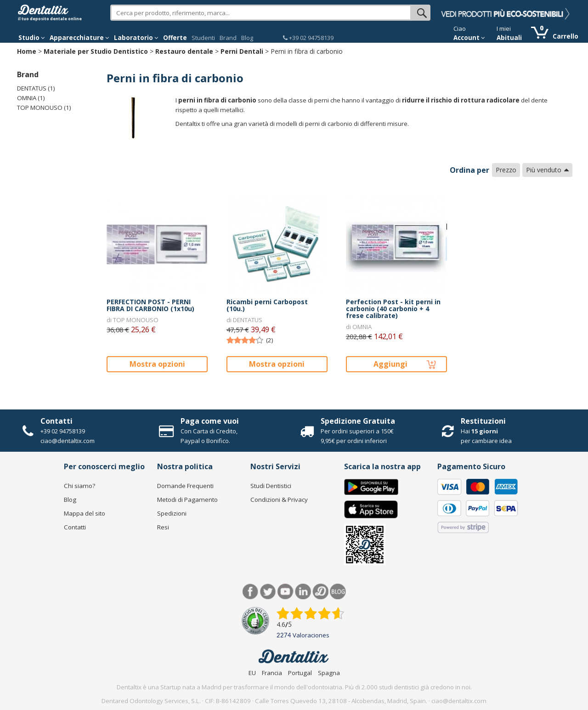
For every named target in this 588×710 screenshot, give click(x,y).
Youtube (286, 592)
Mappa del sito (85, 513)
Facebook (251, 592)
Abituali (509, 38)
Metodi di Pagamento (187, 500)
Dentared (320, 592)
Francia (272, 673)
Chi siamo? (79, 486)
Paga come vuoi (210, 421)
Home (27, 51)
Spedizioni (172, 513)
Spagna (329, 673)
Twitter (268, 592)
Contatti (57, 421)
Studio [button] (32, 38)
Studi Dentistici (271, 486)
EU (252, 673)
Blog (247, 38)
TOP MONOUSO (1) (44, 108)
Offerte (175, 38)
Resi (163, 527)
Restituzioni (483, 421)
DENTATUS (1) (36, 88)
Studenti (203, 38)
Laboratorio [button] (136, 38)
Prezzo (506, 170)
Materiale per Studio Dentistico (96, 51)
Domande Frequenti (185, 486)
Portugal (300, 673)
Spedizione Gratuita (358, 421)
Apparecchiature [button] (79, 38)
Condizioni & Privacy (279, 500)
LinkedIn (303, 592)
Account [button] (469, 38)
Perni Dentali (242, 51)
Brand (228, 38)
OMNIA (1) (31, 98)
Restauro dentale (184, 51)
